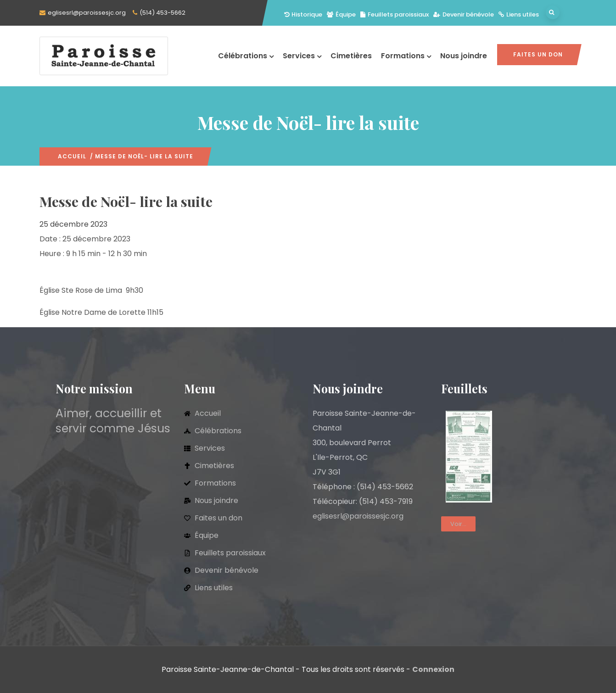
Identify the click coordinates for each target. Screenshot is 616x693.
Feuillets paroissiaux (395, 14)
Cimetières (351, 56)
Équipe (341, 14)
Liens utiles (519, 14)
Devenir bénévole (464, 14)
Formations (406, 56)
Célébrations (246, 56)
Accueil (72, 156)
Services (302, 56)
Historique (303, 14)
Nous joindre (464, 56)
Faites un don (538, 54)
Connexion (433, 669)
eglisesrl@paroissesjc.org (87, 13)
